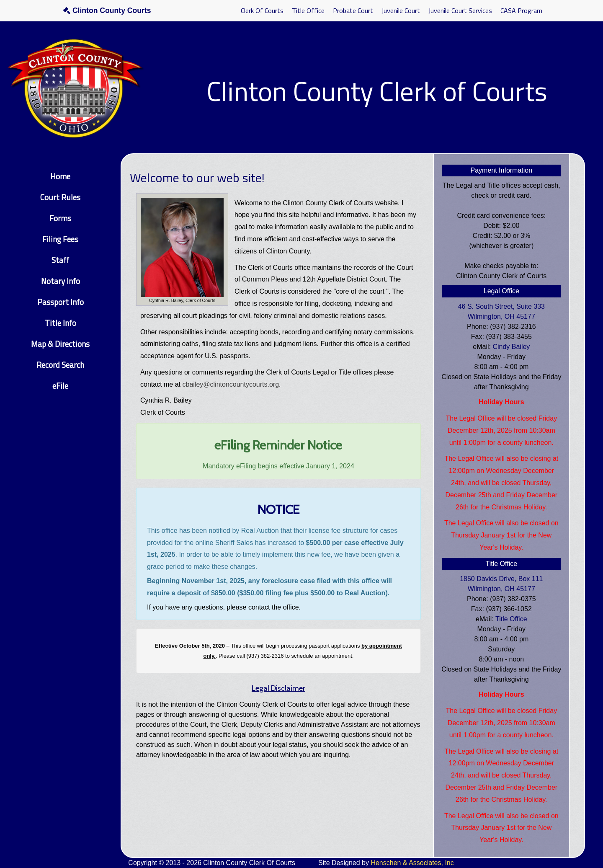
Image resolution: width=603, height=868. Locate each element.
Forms (60, 218)
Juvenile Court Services (460, 10)
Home (60, 176)
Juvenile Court (401, 10)
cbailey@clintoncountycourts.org (231, 384)
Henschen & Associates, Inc (412, 863)
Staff (60, 260)
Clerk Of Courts (262, 10)
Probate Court (353, 10)
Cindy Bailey (511, 347)
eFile (60, 386)
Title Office (308, 10)
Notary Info (61, 281)
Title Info (61, 323)
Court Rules (60, 197)
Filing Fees (60, 239)
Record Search (60, 365)
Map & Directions (60, 344)
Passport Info (61, 302)
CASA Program (521, 10)
